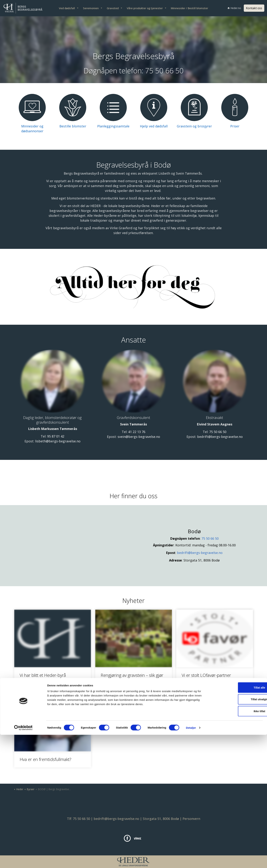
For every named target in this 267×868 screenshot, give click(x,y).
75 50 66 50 (164, 71)
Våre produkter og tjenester (145, 8)
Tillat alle (237, 821)
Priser (235, 126)
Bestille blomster (73, 126)
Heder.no (234, 8)
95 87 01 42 (56, 436)
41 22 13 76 (137, 432)
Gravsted (113, 8)
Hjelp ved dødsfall (154, 126)
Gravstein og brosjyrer (194, 126)
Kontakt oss (254, 8)
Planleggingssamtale (113, 126)
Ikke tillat (237, 844)
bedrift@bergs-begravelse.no (220, 437)
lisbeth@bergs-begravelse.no (58, 441)
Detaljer (191, 861)
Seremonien (91, 8)
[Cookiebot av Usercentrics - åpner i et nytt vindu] (23, 861)
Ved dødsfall (67, 8)
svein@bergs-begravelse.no (139, 437)
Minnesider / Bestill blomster (189, 8)
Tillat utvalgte (237, 833)
